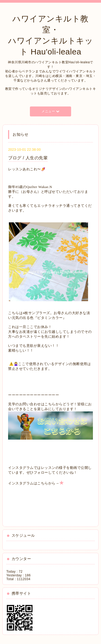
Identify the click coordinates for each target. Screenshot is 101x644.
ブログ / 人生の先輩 (28, 158)
